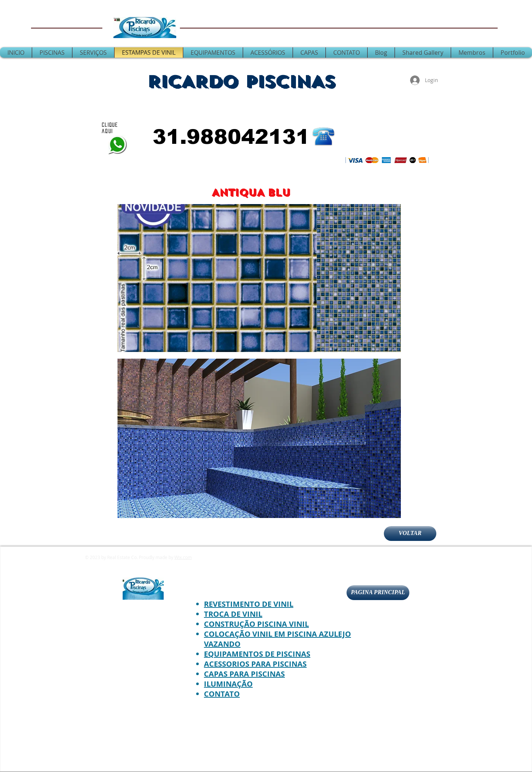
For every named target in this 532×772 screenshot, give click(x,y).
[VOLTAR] (410, 534)
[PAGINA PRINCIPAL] (378, 593)
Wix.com (183, 557)
